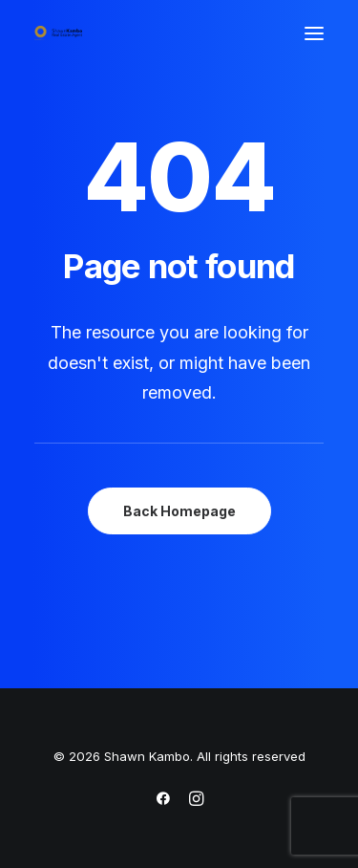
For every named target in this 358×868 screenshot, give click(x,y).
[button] (314, 33)
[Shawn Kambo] (58, 33)
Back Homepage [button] (179, 511)
